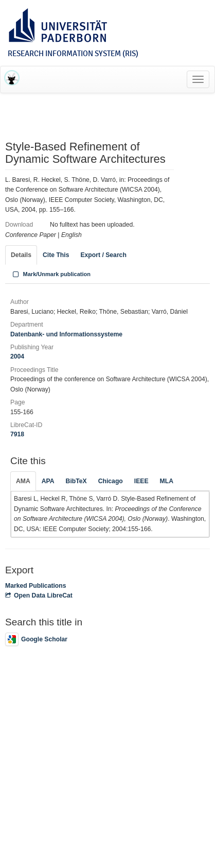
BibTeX (76, 481)
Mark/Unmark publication (51, 274)
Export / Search (103, 255)
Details (21, 255)
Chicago (111, 481)
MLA (167, 481)
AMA (23, 481)
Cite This (56, 255)
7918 (17, 434)
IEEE (141, 481)
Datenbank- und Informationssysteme (66, 334)
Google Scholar (36, 639)
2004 (17, 356)
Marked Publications (36, 586)
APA (48, 481)
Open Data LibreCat (39, 595)
